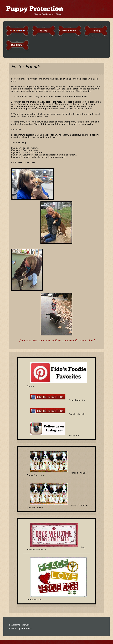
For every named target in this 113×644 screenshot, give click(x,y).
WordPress (26, 628)
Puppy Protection (35, 9)
